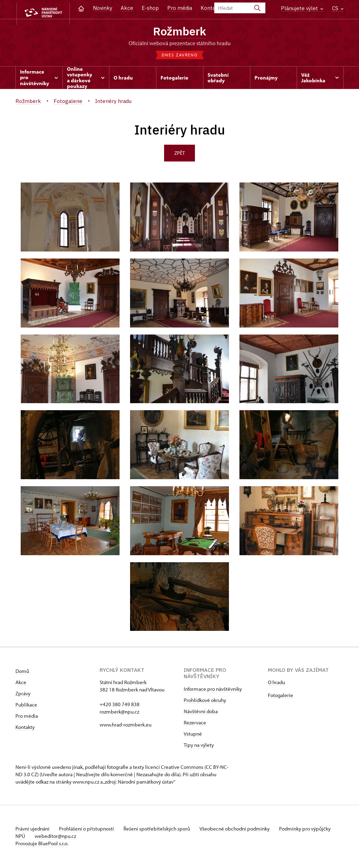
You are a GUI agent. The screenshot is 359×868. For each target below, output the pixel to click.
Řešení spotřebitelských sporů (163, 830)
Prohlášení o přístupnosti (90, 830)
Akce (127, 8)
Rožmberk (180, 32)
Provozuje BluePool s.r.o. (42, 845)
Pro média (180, 8)
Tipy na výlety (199, 746)
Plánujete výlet (302, 8)
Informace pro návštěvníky (213, 690)
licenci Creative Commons (174, 768)
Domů (22, 672)
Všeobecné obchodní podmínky (243, 830)
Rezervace (195, 724)
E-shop (150, 8)
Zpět (179, 154)
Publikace (26, 706)
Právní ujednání (33, 830)
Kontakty (25, 728)
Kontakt (211, 8)
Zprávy (23, 695)
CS (338, 8)
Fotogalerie (280, 697)
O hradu (276, 684)
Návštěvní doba (201, 713)
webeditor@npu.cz (79, 837)
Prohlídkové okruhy (205, 701)
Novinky (103, 8)
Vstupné (193, 735)
